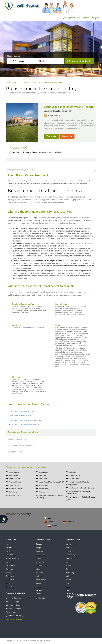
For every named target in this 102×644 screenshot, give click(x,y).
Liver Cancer (43, 485)
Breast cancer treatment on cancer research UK (25, 420)
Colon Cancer (43, 472)
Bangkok (39, 548)
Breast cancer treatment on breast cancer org (24, 425)
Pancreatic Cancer (15, 489)
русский (72, 18)
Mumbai (69, 548)
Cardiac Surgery (14, 602)
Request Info (67, 136)
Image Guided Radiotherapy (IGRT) (51, 482)
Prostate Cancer (74, 475)
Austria (52, 526)
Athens (69, 580)
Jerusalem (40, 573)
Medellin (39, 590)
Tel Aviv (69, 566)
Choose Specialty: (14, 56)
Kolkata (39, 576)
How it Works (11, 555)
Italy (34, 82)
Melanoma (42, 475)
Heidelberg (70, 573)
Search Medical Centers (81, 61)
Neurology (12, 612)
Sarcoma (42, 492)
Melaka (69, 544)
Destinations (11, 562)
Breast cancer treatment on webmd (21, 416)
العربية (64, 18)
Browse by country (15, 452)
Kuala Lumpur (41, 580)
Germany (68, 522)
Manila (38, 587)
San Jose (69, 558)
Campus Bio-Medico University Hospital (69, 107)
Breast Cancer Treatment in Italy (50, 82)
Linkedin (40, 598)
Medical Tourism (12, 82)
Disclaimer (10, 580)
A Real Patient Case (13, 558)
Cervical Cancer (74, 479)
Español (86, 18)
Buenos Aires (41, 555)
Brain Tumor (43, 479)
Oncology (25, 82)
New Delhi (70, 551)
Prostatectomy (44, 489)
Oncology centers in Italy (18, 439)
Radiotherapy (13, 492)
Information (10, 566)
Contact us (10, 587)
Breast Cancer (14, 472)
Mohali (68, 576)
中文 (79, 18)
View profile (51, 136)
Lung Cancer (13, 475)
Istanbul (39, 569)
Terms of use (11, 576)
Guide (8, 551)
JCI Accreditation (54, 115)
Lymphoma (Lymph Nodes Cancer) (81, 488)
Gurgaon (39, 566)
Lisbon (68, 587)
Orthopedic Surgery (16, 616)
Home (8, 544)
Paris (68, 590)
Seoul (68, 562)
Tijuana (69, 569)
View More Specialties (14, 620)
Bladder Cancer (14, 479)
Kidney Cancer (14, 485)
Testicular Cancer (15, 495)
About (8, 583)
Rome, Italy (67, 111)
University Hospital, (53, 111)
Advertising (10, 548)
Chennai (39, 558)
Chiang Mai (40, 562)
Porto (68, 583)
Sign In (95, 18)
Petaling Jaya (71, 555)
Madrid (39, 583)
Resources (10, 569)
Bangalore (40, 544)
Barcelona (40, 551)
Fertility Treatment (15, 609)
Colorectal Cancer (15, 482)
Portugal (49, 522)
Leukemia (72, 472)
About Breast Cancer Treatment (20, 445)
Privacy (9, 573)
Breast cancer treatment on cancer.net (22, 411)
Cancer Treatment (15, 598)
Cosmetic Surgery (15, 605)
